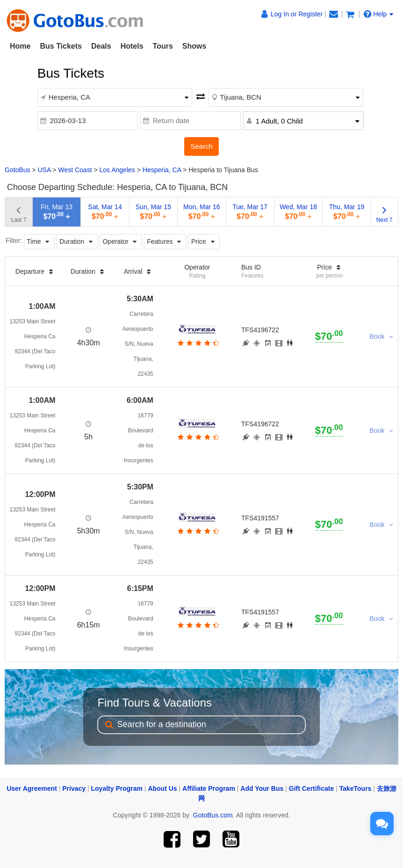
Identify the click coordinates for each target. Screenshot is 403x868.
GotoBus (17, 170)
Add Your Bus (262, 788)
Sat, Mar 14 (105, 212)
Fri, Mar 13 (57, 212)
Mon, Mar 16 (202, 212)
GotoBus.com (213, 815)
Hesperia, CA (162, 170)
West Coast (75, 170)
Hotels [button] (132, 46)
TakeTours (356, 788)
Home (20, 46)
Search (201, 146)
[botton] (198, 343)
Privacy (74, 788)
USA (44, 170)
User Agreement (32, 788)
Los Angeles (117, 170)
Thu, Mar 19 (347, 212)
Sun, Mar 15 (153, 212)
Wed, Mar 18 (298, 212)
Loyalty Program (117, 788)
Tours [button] (163, 46)
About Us (162, 788)
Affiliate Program (209, 788)
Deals (101, 46)
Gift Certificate (311, 788)
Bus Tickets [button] (61, 46)
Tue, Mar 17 (250, 212)
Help (379, 14)
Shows (194, 46)
